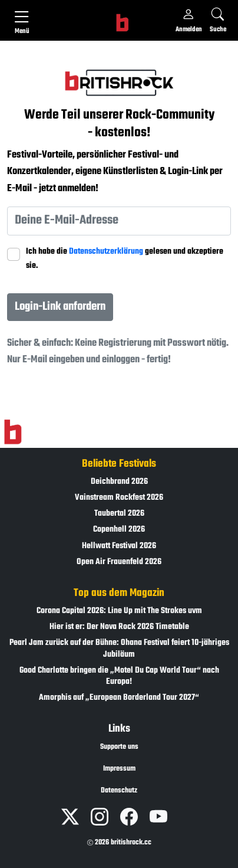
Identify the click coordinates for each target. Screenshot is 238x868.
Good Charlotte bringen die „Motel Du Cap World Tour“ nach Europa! (119, 676)
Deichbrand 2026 (119, 482)
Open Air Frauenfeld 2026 (119, 562)
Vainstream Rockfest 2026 (119, 498)
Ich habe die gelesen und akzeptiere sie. (125, 259)
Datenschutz (119, 791)
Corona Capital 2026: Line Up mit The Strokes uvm (119, 611)
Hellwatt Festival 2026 (119, 546)
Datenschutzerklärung (106, 252)
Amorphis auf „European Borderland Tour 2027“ (119, 698)
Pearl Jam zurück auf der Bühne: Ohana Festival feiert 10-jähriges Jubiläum (119, 648)
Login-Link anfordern (60, 307)
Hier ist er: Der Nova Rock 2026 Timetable (119, 627)
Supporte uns (119, 747)
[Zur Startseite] (13, 432)
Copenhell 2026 (119, 530)
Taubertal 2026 (119, 514)
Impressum (119, 769)
